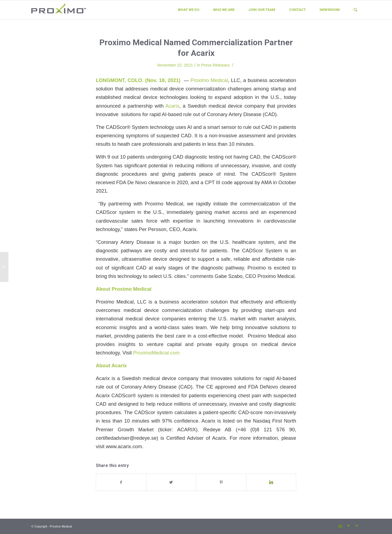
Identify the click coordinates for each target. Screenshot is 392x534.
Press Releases (215, 65)
